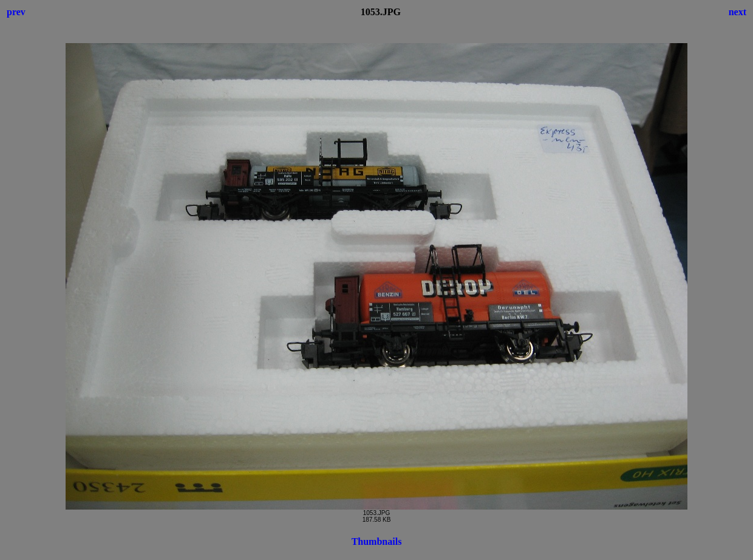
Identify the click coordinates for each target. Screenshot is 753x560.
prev (16, 12)
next (738, 12)
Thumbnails (377, 541)
